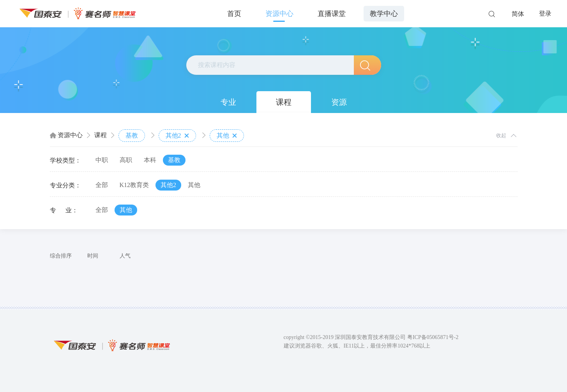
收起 (501, 135)
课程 (284, 102)
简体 (518, 14)
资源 (339, 102)
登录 (545, 13)
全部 (102, 185)
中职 (102, 160)
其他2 (177, 136)
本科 (150, 160)
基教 (132, 135)
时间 (93, 256)
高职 (126, 160)
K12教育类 (134, 185)
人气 (125, 256)
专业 (228, 102)
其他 (227, 136)
